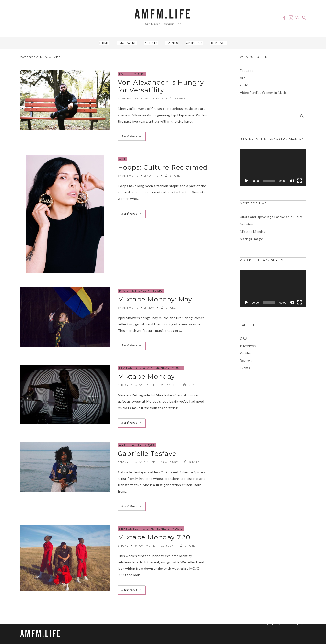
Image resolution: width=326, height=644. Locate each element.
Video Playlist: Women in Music (263, 93)
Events (172, 43)
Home (104, 43)
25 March (169, 385)
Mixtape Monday (134, 291)
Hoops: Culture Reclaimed (163, 167)
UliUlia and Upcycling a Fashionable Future (271, 217)
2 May (149, 308)
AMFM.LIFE (163, 15)
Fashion (246, 85)
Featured (128, 368)
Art (122, 159)
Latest (125, 74)
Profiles (246, 353)
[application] (273, 167)
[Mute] (292, 181)
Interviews (248, 346)
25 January (154, 99)
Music (139, 74)
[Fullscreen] (300, 181)
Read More (132, 136)
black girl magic (251, 239)
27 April (151, 176)
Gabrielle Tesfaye (147, 454)
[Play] (246, 181)
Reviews (246, 361)
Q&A (152, 445)
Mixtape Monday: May (155, 299)
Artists (151, 43)
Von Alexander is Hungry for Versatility (161, 86)
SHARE (178, 99)
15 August (170, 462)
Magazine (128, 43)
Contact (219, 43)
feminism (247, 224)
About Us (194, 43)
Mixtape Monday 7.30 (154, 537)
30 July (167, 546)
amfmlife (130, 99)
